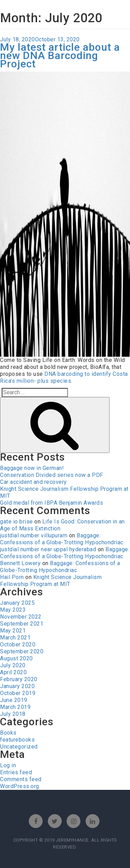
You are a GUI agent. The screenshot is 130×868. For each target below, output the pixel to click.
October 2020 (18, 644)
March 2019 (15, 707)
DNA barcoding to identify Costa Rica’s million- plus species (64, 377)
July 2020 (13, 665)
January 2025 (17, 603)
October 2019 (18, 693)
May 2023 (13, 610)
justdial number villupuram (34, 535)
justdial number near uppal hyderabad (48, 549)
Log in (8, 765)
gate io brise (16, 522)
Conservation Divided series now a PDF (52, 475)
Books (8, 733)
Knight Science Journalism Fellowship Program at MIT (51, 581)
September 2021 (22, 624)
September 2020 (22, 651)
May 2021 (13, 631)
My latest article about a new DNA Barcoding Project (60, 55)
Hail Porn (12, 577)
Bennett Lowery (20, 563)
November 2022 (21, 617)
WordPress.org (20, 786)
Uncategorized (19, 747)
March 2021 (15, 638)
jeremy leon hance (43, 13)
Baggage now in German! (32, 468)
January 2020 (17, 686)
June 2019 (14, 700)
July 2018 (13, 714)
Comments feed (21, 779)
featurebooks (17, 740)
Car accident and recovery (33, 482)
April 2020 (13, 672)
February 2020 (19, 679)
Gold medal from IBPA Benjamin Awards (51, 503)
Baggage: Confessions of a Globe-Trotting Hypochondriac (62, 539)
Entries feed (16, 772)
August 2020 (16, 658)
